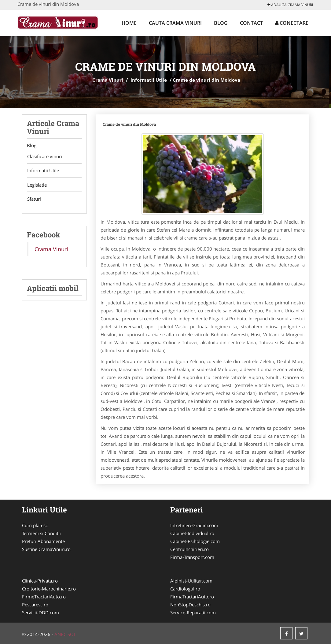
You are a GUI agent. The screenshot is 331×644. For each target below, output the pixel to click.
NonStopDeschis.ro (190, 605)
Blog (221, 23)
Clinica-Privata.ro (40, 581)
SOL (72, 634)
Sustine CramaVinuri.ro (46, 549)
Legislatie (37, 185)
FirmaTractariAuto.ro (192, 597)
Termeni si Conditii (41, 533)
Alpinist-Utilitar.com (191, 581)
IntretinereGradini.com (194, 525)
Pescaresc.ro (35, 605)
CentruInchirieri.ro (189, 549)
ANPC (60, 634)
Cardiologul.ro (185, 589)
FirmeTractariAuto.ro (44, 597)
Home (129, 23)
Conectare (292, 23)
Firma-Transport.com (192, 557)
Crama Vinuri (108, 80)
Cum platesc (35, 525)
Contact (251, 23)
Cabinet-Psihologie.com (195, 541)
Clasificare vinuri (44, 157)
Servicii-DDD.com (40, 612)
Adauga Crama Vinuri (290, 5)
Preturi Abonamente (43, 541)
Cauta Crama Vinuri (175, 23)
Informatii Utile (149, 80)
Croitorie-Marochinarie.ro (49, 589)
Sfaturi (34, 200)
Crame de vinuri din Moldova (129, 124)
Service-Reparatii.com (193, 612)
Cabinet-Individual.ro (192, 533)
